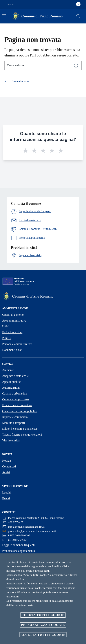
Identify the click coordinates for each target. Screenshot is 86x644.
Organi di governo (13, 315)
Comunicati (9, 466)
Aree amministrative (14, 321)
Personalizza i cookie (43, 625)
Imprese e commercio (15, 417)
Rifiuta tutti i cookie (43, 615)
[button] (10, 4)
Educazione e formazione (17, 405)
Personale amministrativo (17, 344)
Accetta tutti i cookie (43, 635)
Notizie (7, 461)
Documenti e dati (12, 350)
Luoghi (6, 492)
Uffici (6, 326)
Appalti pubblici (12, 382)
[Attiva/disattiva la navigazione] (4, 16)
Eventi (6, 498)
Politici (6, 338)
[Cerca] (78, 16)
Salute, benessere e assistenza (20, 429)
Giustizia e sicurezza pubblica (20, 411)
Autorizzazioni (11, 388)
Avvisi (6, 472)
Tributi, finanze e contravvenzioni (22, 435)
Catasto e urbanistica (14, 393)
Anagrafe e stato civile (15, 376)
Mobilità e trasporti (14, 423)
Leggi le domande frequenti (18, 545)
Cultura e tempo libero (15, 399)
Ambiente (8, 370)
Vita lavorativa (11, 440)
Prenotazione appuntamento (19, 551)
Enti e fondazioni (12, 332)
